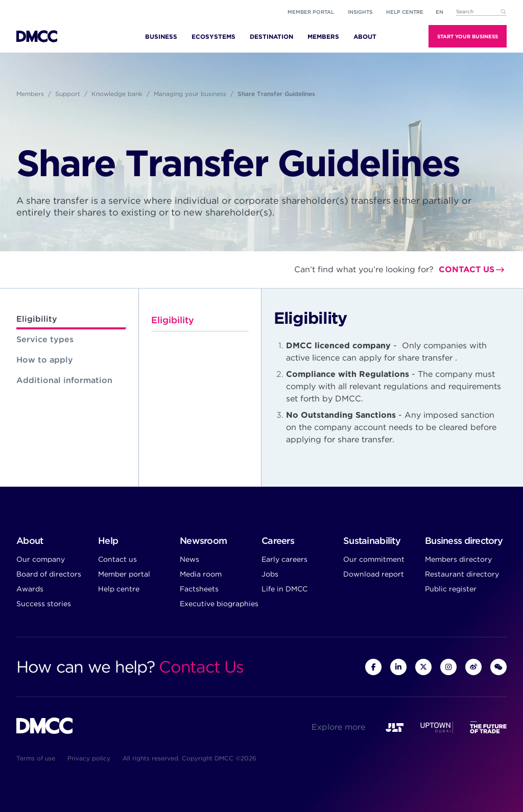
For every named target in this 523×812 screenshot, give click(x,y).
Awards (30, 589)
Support (68, 94)
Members (30, 94)
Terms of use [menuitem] (36, 758)
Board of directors (49, 574)
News (189, 559)
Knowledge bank (117, 94)
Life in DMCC (284, 589)
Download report (374, 574)
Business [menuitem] (161, 37)
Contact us (467, 269)
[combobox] (481, 12)
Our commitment (374, 559)
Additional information (64, 380)
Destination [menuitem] (271, 37)
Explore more (338, 727)
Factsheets (199, 589)
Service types (45, 339)
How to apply (45, 360)
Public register (451, 589)
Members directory (458, 559)
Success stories (44, 604)
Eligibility (37, 319)
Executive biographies (219, 604)
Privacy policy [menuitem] (89, 758)
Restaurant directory (462, 574)
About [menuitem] (365, 37)
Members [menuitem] (323, 37)
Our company (41, 559)
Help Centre (405, 12)
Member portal (311, 12)
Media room (201, 574)
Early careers (284, 559)
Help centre (119, 589)
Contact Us (201, 667)
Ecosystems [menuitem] (213, 37)
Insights (360, 12)
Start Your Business (468, 36)
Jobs (270, 574)
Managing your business (190, 94)
